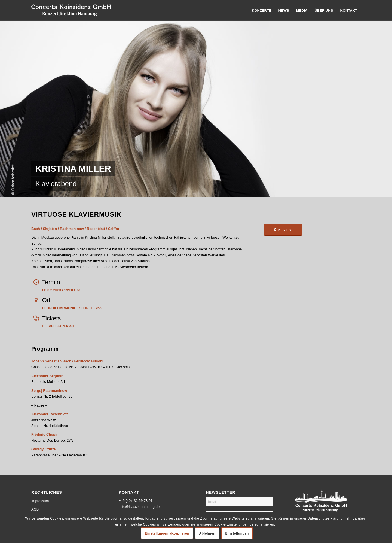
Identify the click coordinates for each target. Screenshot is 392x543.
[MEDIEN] (283, 230)
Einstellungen (237, 533)
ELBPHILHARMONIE (59, 326)
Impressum (40, 501)
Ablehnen (207, 533)
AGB (35, 509)
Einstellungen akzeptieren (167, 533)
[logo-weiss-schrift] (71, 10)
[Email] (240, 501)
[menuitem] (262, 10)
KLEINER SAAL (73, 308)
